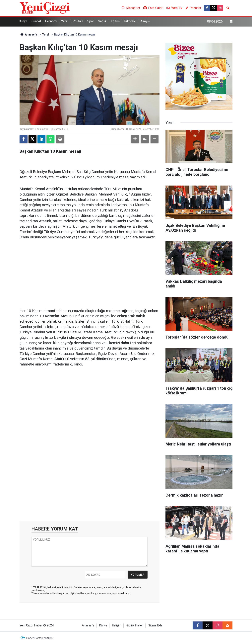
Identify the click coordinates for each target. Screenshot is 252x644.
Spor (91, 21)
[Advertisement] (90, 274)
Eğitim (115, 21)
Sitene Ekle (155, 626)
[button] (135, 139)
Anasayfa (28, 35)
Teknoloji (130, 21)
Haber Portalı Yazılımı (40, 638)
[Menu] (231, 22)
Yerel (65, 21)
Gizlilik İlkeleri (135, 626)
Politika (78, 21)
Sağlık (102, 21)
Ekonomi (51, 21)
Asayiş (145, 21)
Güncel (36, 21)
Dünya (23, 21)
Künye (103, 626)
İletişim (117, 626)
